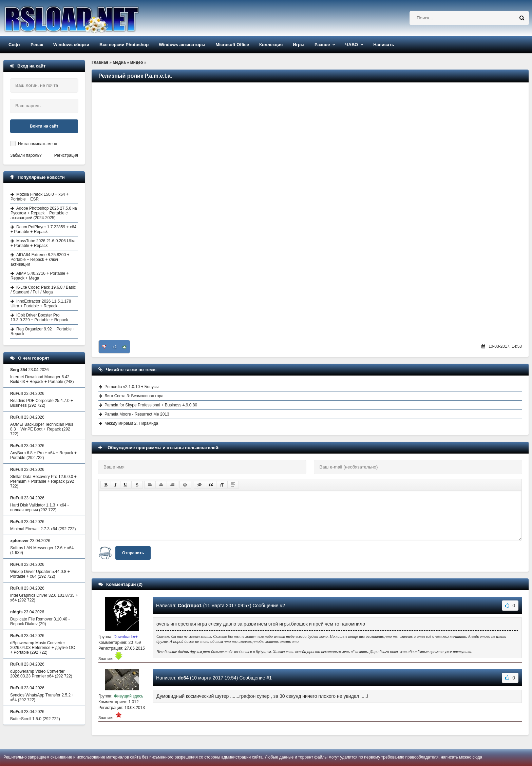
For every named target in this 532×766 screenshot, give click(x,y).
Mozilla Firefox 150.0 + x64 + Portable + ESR (40, 197)
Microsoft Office (232, 45)
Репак (37, 45)
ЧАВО (351, 45)
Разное (322, 45)
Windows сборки (71, 45)
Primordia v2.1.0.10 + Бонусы (131, 387)
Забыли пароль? (26, 155)
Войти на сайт (44, 126)
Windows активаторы (182, 45)
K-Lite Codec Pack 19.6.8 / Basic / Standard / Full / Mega (43, 290)
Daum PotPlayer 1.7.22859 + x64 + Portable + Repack (43, 229)
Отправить (133, 553)
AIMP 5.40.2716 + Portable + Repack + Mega (40, 276)
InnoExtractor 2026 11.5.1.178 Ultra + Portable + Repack (41, 304)
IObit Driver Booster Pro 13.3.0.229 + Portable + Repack (39, 318)
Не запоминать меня (37, 144)
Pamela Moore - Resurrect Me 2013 (137, 414)
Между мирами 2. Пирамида (131, 423)
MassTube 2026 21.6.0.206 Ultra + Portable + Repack (43, 243)
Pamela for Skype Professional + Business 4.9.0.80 (151, 405)
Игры (299, 45)
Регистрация (66, 155)
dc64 (183, 678)
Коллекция (271, 45)
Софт (14, 45)
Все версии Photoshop (124, 45)
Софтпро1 (190, 606)
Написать (384, 45)
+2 (115, 347)
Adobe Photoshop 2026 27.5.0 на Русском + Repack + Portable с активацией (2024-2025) (44, 213)
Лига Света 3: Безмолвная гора (134, 396)
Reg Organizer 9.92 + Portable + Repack (43, 331)
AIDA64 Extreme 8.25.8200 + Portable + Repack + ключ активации (40, 260)
